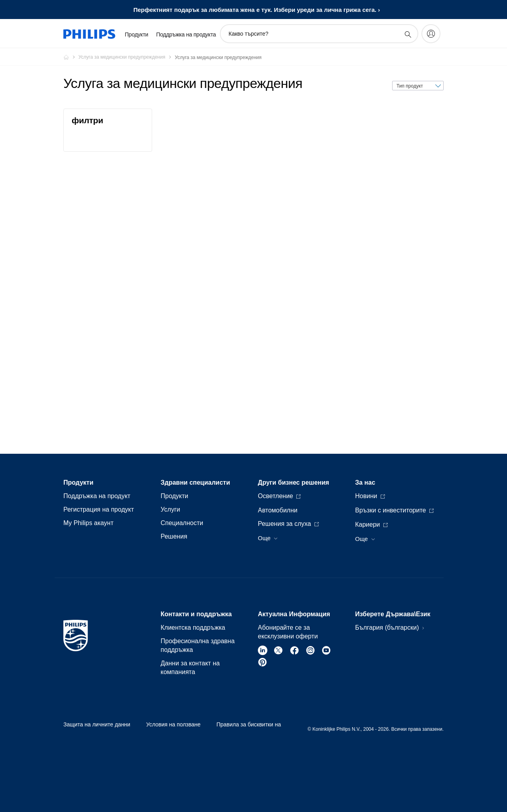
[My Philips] (431, 34)
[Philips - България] (71, 57)
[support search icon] (408, 34)
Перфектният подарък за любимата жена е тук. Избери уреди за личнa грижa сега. (255, 10)
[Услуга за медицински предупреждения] (127, 57)
